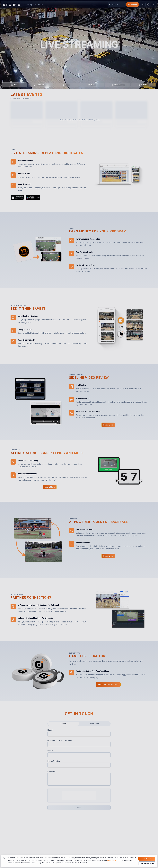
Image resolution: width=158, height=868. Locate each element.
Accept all (147, 859)
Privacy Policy (112, 860)
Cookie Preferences (147, 863)
